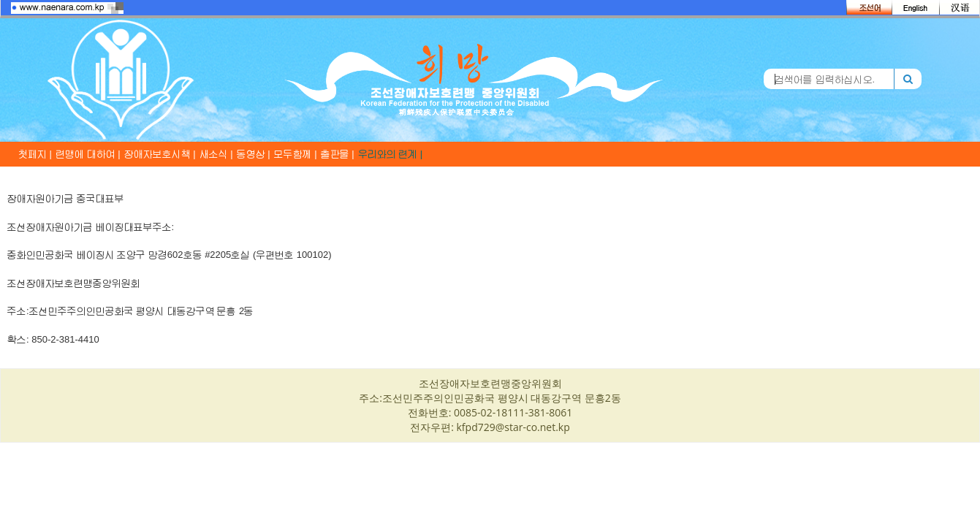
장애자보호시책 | (160, 154)
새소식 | (216, 154)
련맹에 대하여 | (88, 154)
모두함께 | (296, 154)
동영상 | (254, 154)
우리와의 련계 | (391, 154)
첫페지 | (35, 154)
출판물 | (338, 154)
